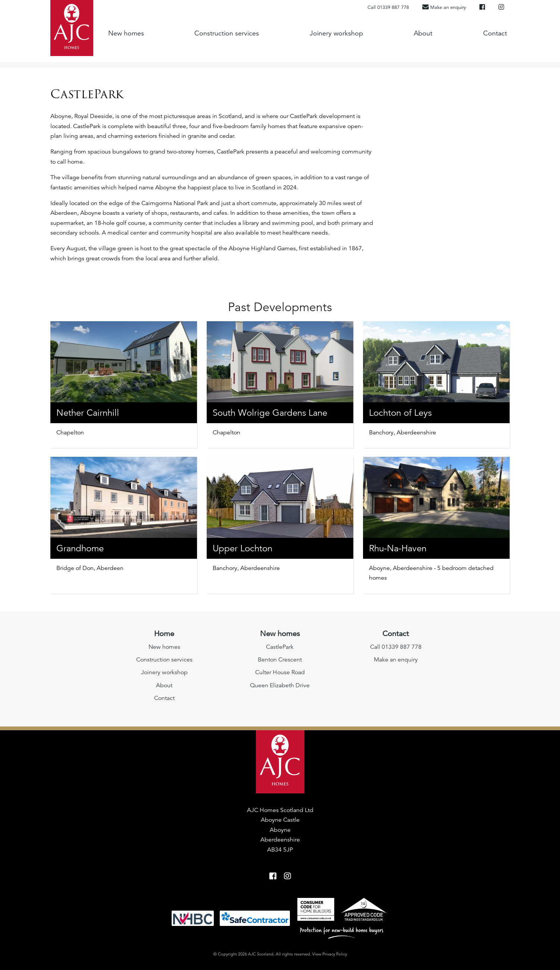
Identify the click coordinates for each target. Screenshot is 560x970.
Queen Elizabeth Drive (280, 685)
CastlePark (280, 647)
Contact (495, 33)
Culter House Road (280, 672)
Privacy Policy (335, 954)
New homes (126, 33)
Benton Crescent (280, 660)
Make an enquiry (396, 660)
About (423, 33)
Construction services (227, 33)
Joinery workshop (336, 33)
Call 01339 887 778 (388, 7)
